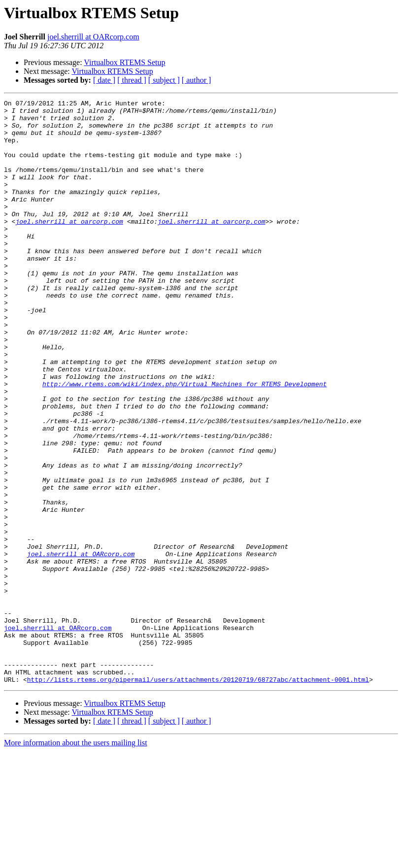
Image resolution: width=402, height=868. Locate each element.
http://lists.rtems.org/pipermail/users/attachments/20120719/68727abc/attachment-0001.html (198, 796)
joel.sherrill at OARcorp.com (93, 37)
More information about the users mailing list (76, 859)
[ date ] (104, 80)
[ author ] (197, 80)
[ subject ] (164, 80)
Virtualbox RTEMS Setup (124, 62)
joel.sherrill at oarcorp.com (69, 246)
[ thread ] (132, 80)
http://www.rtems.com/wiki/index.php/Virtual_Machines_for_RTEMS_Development (184, 441)
